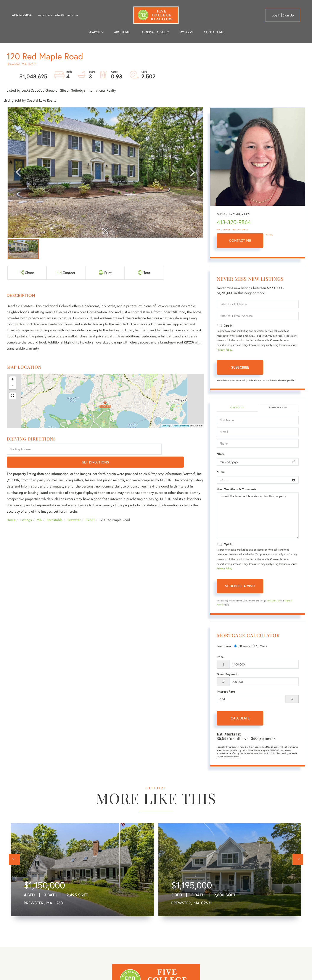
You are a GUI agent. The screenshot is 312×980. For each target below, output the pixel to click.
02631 (90, 507)
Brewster (74, 507)
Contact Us (237, 408)
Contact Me (240, 241)
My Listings (224, 230)
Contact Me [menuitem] (214, 32)
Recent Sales (240, 230)
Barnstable (55, 507)
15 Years (259, 646)
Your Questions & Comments (237, 490)
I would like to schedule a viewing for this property (258, 516)
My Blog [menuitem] (186, 32)
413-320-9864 (22, 15)
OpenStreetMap (181, 426)
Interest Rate (226, 692)
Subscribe (240, 367)
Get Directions (183, 450)
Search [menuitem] (94, 32)
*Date (221, 455)
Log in (276, 15)
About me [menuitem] (122, 32)
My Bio (269, 235)
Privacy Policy (224, 350)
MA (39, 507)
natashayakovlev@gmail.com (58, 15)
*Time (221, 473)
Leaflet (165, 426)
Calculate (240, 719)
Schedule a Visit (278, 408)
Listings (26, 507)
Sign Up (288, 15)
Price (220, 658)
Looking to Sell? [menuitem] (154, 32)
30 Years (242, 646)
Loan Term (224, 646)
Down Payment (227, 675)
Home (11, 507)
